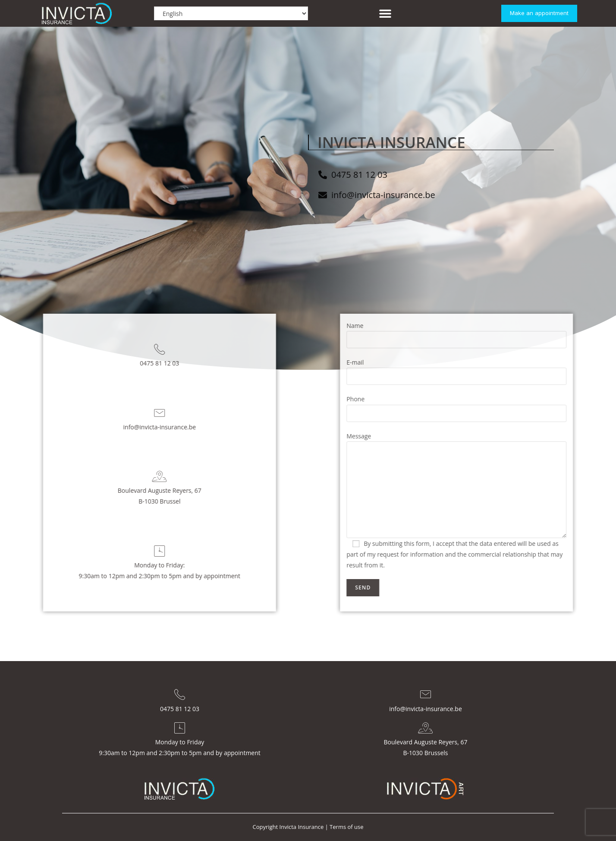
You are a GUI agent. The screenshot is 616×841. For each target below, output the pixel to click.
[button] (385, 14)
